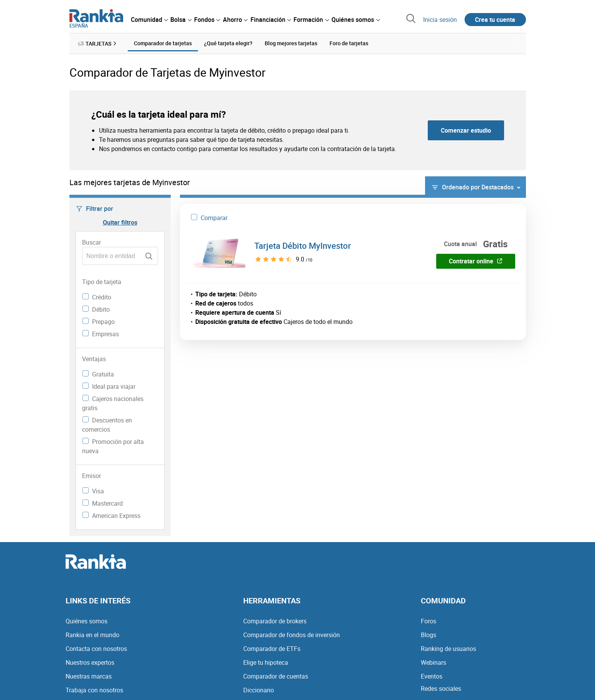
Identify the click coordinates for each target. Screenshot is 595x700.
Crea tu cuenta (495, 20)
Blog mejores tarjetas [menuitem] (291, 43)
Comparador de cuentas (276, 676)
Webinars (433, 662)
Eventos (432, 676)
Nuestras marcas (89, 676)
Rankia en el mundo (92, 635)
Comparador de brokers (275, 621)
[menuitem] (149, 20)
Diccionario (259, 690)
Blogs (429, 635)
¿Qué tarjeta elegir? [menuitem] (228, 43)
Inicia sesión (440, 20)
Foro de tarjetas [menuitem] (349, 43)
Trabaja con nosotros (94, 690)
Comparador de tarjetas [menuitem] (163, 43)
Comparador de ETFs (272, 649)
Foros (429, 621)
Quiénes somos (87, 621)
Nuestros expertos (90, 662)
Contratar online (476, 261)
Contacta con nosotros (96, 649)
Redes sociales (441, 688)
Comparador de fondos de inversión (292, 635)
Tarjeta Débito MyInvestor (303, 246)
